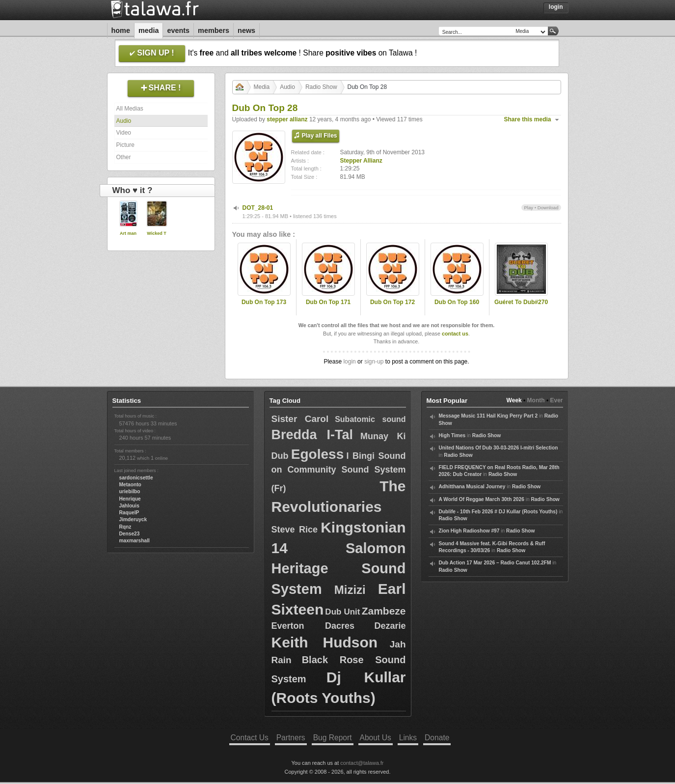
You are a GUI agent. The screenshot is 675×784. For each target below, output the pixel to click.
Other (124, 157)
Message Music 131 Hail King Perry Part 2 (488, 416)
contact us (455, 334)
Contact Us (250, 738)
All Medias (130, 109)
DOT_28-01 (258, 208)
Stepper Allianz (361, 161)
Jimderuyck (133, 519)
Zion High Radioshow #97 (469, 531)
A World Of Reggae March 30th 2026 (482, 499)
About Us (376, 738)
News (246, 30)
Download (548, 208)
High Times (452, 435)
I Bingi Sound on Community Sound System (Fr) (339, 472)
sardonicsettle (136, 478)
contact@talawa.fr (362, 763)
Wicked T (156, 233)
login (349, 362)
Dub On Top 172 (392, 302)
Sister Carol (300, 419)
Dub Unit (342, 612)
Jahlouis (129, 506)
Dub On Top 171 (328, 302)
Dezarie (390, 626)
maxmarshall (135, 541)
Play (528, 208)
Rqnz (125, 527)
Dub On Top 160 (457, 302)
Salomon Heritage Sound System (339, 569)
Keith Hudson (325, 642)
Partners (291, 738)
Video (124, 133)
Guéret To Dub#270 (521, 302)
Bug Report (333, 738)
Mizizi (350, 590)
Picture (125, 145)
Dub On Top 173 (264, 302)
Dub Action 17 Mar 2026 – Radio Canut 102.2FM (495, 563)
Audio (124, 121)
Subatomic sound (370, 419)
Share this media (528, 119)
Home (121, 30)
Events (178, 30)
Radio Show (321, 87)
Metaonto (130, 485)
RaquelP (129, 513)
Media (149, 30)
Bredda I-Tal (312, 435)
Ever (556, 400)
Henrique (130, 499)
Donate (437, 738)
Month (536, 400)
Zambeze (384, 611)
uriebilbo (130, 491)
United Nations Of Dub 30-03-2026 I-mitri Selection (499, 448)
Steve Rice (295, 530)
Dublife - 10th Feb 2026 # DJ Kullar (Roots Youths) (498, 512)
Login (556, 7)
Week (514, 400)
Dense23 (130, 534)
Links (408, 738)
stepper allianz (287, 119)
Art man (128, 233)
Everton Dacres (313, 626)
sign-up (374, 362)
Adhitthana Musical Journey (472, 487)
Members (214, 30)
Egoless (317, 454)
